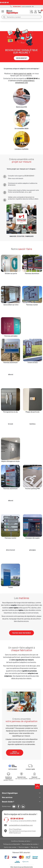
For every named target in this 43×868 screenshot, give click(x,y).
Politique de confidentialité (12, 844)
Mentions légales (24, 847)
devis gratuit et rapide (23, 73)
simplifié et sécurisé (34, 778)
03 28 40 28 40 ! (29, 176)
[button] (21, 58)
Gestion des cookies (10, 847)
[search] (4, 17)
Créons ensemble (21, 720)
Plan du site (34, 847)
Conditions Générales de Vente (20, 841)
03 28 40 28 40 (17, 819)
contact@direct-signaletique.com (25, 81)
